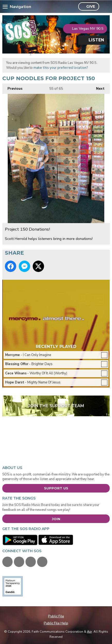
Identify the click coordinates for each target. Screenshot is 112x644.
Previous (12, 87)
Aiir (89, 632)
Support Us (56, 488)
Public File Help (56, 623)
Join (56, 519)
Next (98, 87)
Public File (56, 616)
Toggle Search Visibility (104, 7)
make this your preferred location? (61, 68)
